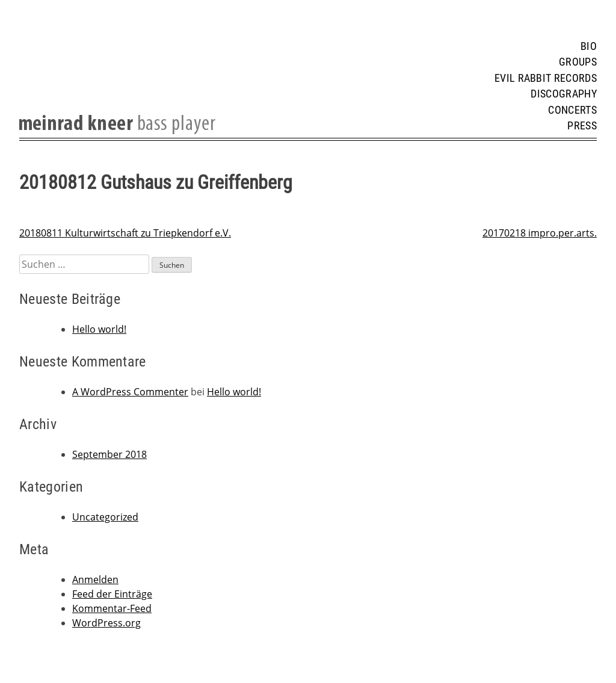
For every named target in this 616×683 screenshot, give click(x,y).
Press (582, 126)
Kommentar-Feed (112, 608)
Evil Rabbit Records (546, 78)
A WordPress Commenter (130, 392)
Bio (589, 46)
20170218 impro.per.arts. (540, 233)
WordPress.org (106, 623)
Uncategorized (105, 517)
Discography (564, 94)
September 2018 (109, 454)
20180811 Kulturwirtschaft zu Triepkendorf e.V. (125, 233)
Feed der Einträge (112, 594)
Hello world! (99, 329)
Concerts (572, 110)
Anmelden (95, 579)
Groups (578, 62)
